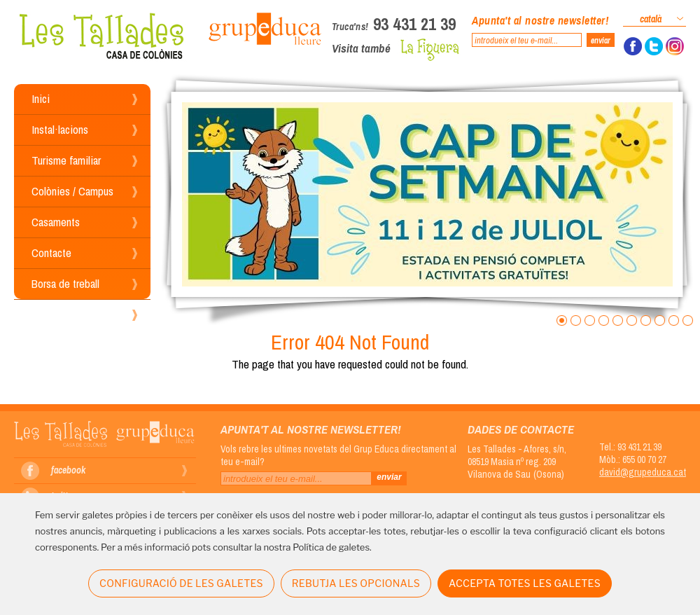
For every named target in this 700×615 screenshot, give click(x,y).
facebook (68, 470)
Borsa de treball (65, 283)
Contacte (51, 253)
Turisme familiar (66, 160)
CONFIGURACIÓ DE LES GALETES (181, 583)
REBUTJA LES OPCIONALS (356, 583)
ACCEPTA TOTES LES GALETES (525, 583)
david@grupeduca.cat (643, 472)
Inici (41, 98)
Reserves (52, 314)
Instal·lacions (60, 129)
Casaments (56, 222)
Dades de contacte (521, 429)
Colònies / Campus (72, 191)
